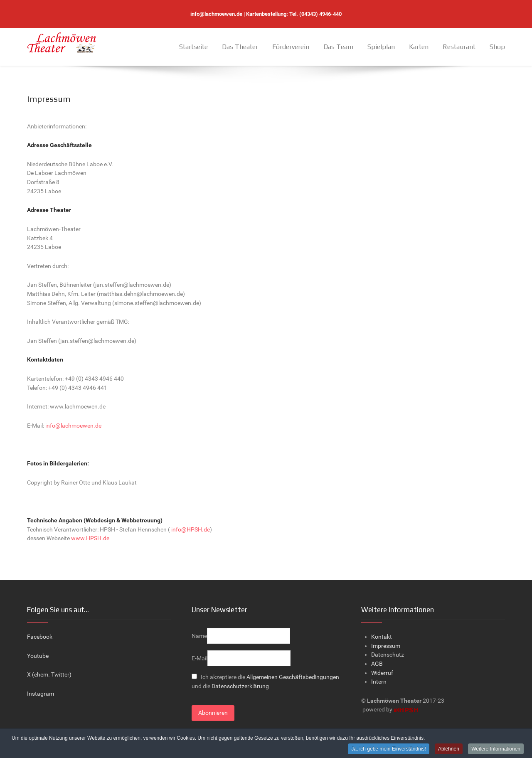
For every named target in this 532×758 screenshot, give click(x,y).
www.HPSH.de (90, 538)
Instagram (41, 694)
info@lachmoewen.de (216, 14)
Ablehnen (449, 749)
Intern (379, 682)
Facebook (40, 637)
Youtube (38, 656)
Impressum (386, 646)
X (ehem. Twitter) (49, 675)
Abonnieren (213, 713)
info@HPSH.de (191, 530)
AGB (377, 664)
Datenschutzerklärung (240, 686)
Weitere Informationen (496, 749)
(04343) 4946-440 (320, 14)
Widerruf (382, 673)
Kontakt (382, 637)
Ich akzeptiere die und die (265, 682)
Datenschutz (388, 655)
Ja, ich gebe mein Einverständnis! (388, 749)
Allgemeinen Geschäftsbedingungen (293, 677)
